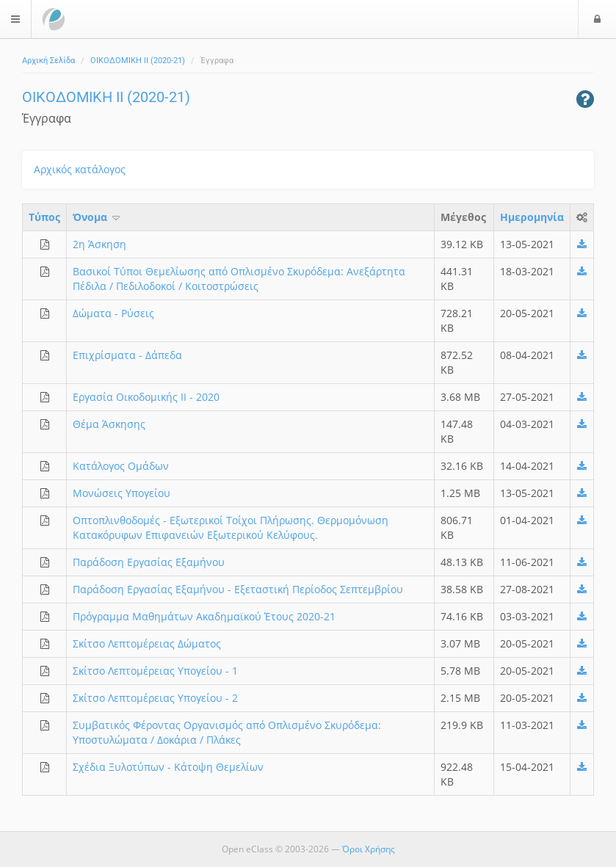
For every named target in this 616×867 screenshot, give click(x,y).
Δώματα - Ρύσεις (113, 313)
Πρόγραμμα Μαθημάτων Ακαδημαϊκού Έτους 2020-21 (204, 616)
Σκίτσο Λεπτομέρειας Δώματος (147, 643)
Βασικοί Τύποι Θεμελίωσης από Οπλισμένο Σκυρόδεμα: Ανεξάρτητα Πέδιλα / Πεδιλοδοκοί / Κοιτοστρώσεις (239, 279)
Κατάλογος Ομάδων (121, 466)
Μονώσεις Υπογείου (122, 493)
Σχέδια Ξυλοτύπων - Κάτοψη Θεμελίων (168, 767)
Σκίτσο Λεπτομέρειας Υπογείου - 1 (155, 671)
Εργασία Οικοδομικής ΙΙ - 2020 (146, 397)
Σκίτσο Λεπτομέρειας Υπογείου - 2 (155, 698)
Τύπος (44, 217)
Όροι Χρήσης (369, 849)
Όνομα (97, 217)
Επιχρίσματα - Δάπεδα (127, 355)
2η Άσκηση (99, 244)
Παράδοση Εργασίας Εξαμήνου (149, 562)
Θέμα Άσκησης (109, 424)
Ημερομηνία (532, 217)
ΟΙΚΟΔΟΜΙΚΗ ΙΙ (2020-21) (138, 61)
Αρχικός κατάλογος (80, 169)
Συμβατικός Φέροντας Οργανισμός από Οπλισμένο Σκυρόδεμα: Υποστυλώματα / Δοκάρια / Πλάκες (227, 732)
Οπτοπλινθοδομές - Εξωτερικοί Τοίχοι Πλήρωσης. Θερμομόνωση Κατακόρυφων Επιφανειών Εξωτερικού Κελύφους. (231, 527)
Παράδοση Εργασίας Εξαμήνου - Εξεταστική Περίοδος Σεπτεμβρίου (238, 589)
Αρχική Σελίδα (48, 61)
